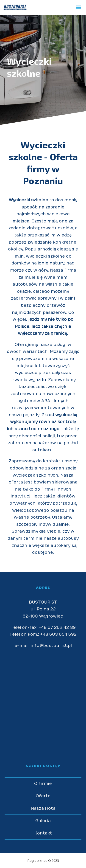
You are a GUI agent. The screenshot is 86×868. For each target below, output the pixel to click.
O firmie (43, 784)
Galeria (43, 821)
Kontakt (43, 833)
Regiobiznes (37, 861)
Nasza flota (43, 808)
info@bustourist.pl (51, 646)
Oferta (43, 796)
